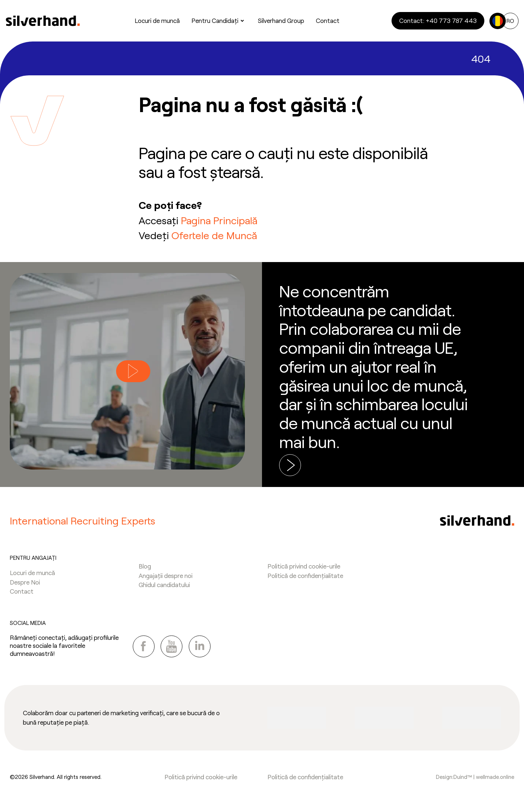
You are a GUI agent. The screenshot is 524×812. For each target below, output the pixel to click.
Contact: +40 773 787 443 (438, 20)
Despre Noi (25, 582)
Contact (22, 591)
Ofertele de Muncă (214, 235)
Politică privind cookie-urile (304, 566)
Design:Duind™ (455, 777)
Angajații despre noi (166, 575)
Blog (145, 566)
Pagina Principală (219, 220)
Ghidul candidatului (164, 585)
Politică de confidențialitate (305, 575)
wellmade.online (495, 777)
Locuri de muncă (32, 573)
